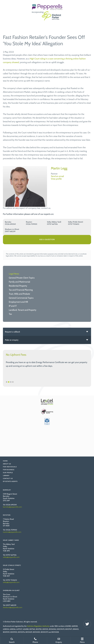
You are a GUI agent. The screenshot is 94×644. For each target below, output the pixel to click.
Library (6, 475)
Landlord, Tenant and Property (23, 310)
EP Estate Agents (10, 481)
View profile (56, 179)
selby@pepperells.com (11, 557)
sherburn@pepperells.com (13, 607)
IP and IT (13, 306)
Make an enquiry (12, 340)
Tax (10, 314)
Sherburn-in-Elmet (12, 229)
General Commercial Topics (21, 298)
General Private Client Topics (22, 278)
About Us (7, 464)
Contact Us (8, 478)
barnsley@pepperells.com (12, 507)
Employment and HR (18, 302)
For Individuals (10, 467)
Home (5, 461)
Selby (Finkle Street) (76, 222)
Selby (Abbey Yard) (54, 222)
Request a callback (12, 332)
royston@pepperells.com (12, 532)
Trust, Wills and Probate (19, 294)
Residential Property (18, 286)
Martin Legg (59, 168)
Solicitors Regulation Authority (38, 626)
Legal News (14, 274)
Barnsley (8, 222)
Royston (29, 222)
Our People (8, 473)
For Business (9, 470)
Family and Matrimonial (19, 282)
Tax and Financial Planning (21, 290)
